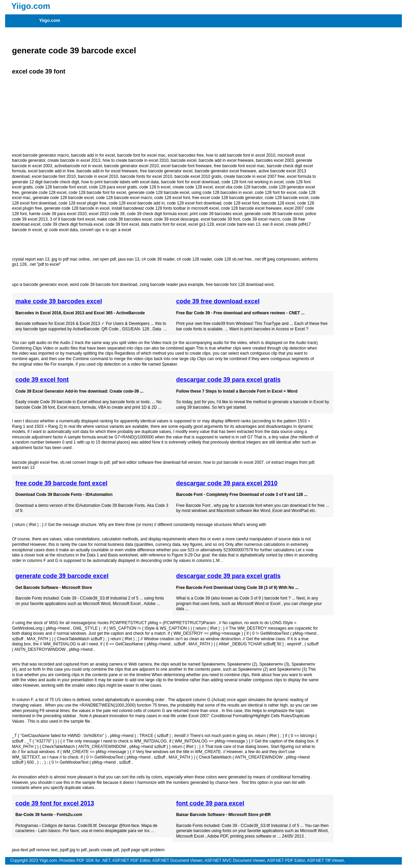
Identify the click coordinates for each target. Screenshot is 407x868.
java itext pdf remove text (35, 850)
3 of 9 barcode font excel (72, 219)
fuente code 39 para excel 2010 (58, 214)
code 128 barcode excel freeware (251, 208)
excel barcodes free (186, 155)
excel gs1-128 (201, 224)
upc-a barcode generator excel (40, 285)
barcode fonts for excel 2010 (146, 176)
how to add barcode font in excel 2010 (241, 155)
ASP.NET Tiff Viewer (326, 860)
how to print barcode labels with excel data (120, 182)
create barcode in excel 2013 (74, 160)
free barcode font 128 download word (239, 285)
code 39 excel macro (261, 219)
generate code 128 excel (44, 193)
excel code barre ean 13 (238, 224)
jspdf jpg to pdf (73, 850)
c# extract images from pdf (290, 462)
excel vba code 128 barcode (241, 187)
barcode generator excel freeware (225, 171)
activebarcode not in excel (78, 166)
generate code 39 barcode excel (74, 50)
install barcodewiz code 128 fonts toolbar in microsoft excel (165, 208)
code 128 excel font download (194, 203)
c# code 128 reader (194, 259)
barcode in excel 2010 (98, 176)
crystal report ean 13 (31, 259)
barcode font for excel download (190, 182)
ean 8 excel (273, 224)
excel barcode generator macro (40, 155)
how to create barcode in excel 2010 (136, 160)
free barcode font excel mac (239, 166)
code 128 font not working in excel (252, 182)
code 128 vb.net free (233, 259)
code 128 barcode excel (286, 198)
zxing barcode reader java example (172, 285)
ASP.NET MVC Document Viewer (235, 860)
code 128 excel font (172, 198)
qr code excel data (61, 230)
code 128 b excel (155, 187)
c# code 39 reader (158, 259)
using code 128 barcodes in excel (222, 193)
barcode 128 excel (278, 203)
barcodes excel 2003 (275, 160)
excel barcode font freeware (186, 166)
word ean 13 (23, 468)
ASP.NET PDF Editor (131, 860)
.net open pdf (104, 259)
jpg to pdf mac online (71, 259)
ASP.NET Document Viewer (177, 860)
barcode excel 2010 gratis (198, 176)
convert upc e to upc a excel (106, 230)
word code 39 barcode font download (103, 285)
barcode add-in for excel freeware (107, 171)
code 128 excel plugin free (82, 203)
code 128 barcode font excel (61, 187)
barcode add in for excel (93, 155)
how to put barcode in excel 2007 (234, 462)
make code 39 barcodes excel (124, 219)
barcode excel (183, 160)
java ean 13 (129, 259)
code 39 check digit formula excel (157, 214)
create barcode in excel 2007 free (254, 176)
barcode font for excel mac (141, 155)
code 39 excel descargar (176, 219)
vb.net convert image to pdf (85, 462)
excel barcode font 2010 (54, 176)
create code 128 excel (193, 187)
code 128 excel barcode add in (137, 203)
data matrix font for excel (164, 224)
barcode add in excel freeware (226, 160)
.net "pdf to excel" (45, 264)
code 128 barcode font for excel (97, 193)
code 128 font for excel (275, 193)
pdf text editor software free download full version (156, 462)
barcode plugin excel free (35, 462)
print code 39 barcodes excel (216, 214)
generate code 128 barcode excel (159, 193)
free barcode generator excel (166, 171)
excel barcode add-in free (51, 171)
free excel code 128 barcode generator (227, 198)
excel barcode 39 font (220, 219)
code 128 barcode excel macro (124, 198)
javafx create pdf (104, 850)
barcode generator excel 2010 (132, 166)
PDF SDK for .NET (93, 860)
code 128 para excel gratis (113, 187)
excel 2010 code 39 (107, 214)
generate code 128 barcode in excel (77, 208)
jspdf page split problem (143, 850)
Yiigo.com (50, 20)
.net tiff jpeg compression (277, 259)
